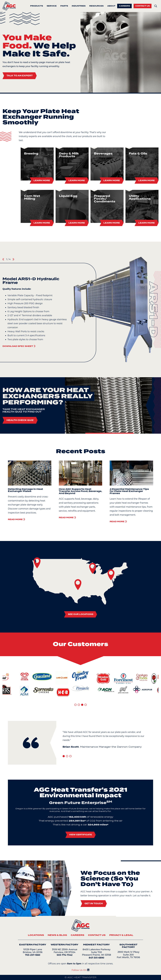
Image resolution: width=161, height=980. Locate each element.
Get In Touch (94, 904)
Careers (124, 6)
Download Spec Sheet (19, 346)
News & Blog (57, 935)
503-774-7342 (65, 955)
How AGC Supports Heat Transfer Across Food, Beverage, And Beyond (80, 491)
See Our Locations (81, 614)
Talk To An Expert (20, 76)
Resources (96, 6)
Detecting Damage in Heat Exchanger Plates (25, 490)
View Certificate (81, 835)
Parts (64, 6)
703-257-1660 (33, 955)
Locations (36, 935)
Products (37, 6)
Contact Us (143, 6)
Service (52, 6)
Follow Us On (81, 970)
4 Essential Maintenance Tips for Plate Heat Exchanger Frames (129, 491)
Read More (16, 519)
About (111, 6)
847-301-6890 (96, 958)
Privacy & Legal (121, 935)
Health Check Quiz (20, 420)
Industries (79, 6)
